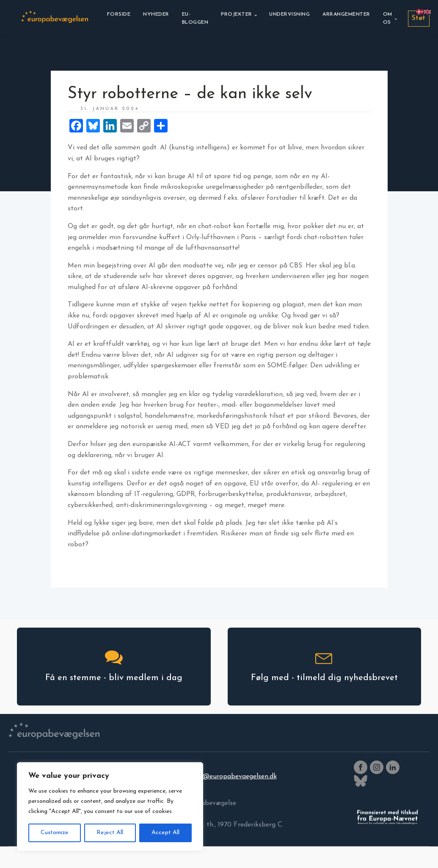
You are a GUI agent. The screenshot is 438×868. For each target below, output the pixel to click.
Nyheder (156, 14)
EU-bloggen (195, 18)
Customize (55, 833)
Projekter (237, 14)
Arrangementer (346, 14)
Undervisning (289, 14)
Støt (419, 18)
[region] (110, 807)
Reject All (110, 833)
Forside (119, 14)
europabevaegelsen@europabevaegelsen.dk (210, 777)
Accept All (165, 833)
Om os (388, 18)
